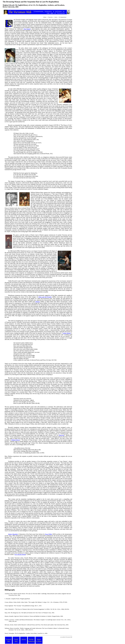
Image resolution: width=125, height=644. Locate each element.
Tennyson (61, 435)
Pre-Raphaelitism (62, 17)
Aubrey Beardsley (13, 534)
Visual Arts (50, 17)
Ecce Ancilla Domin (20, 554)
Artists (56, 17)
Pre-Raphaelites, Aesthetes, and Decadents (50, 5)
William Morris (16, 440)
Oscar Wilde (48, 534)
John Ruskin (27, 29)
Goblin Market (67, 333)
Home (45, 17)
